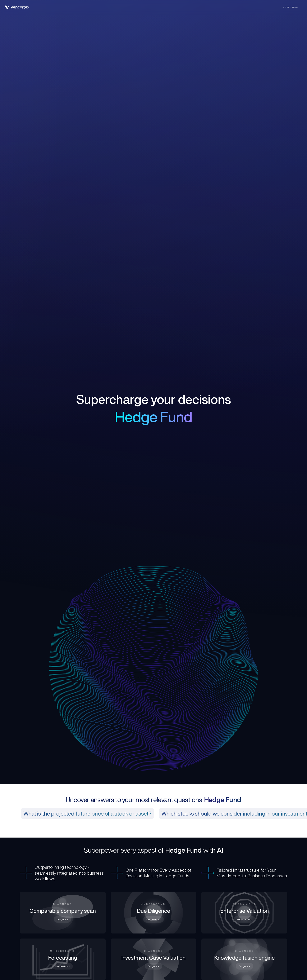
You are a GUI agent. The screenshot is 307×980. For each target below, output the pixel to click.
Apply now (291, 7)
